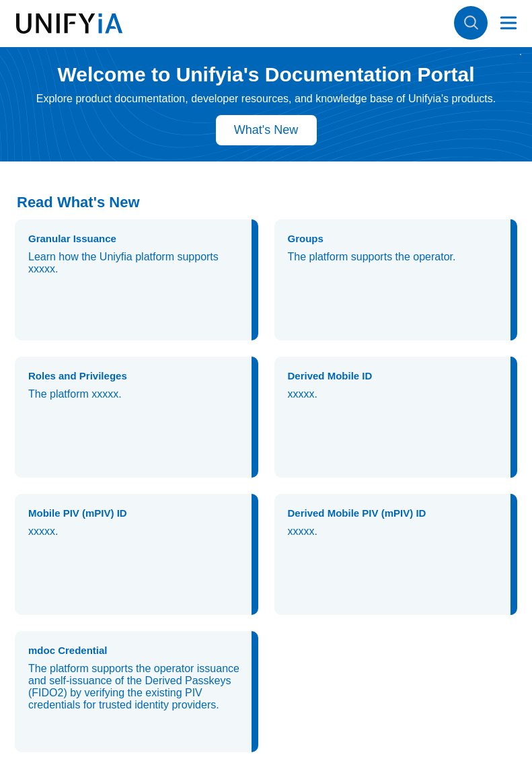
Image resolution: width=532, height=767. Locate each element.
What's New (266, 130)
